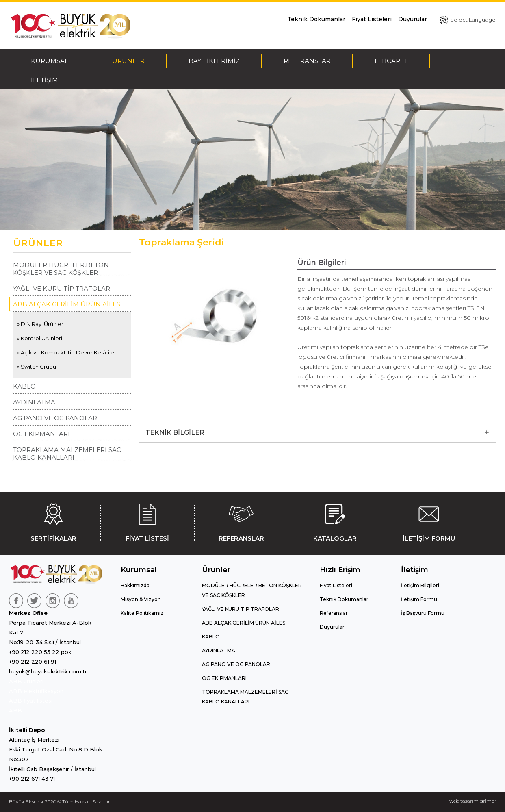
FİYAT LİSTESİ (147, 521)
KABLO (24, 386)
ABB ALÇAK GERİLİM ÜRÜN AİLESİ (68, 304)
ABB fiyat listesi (31, 701)
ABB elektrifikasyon (36, 691)
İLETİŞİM (44, 80)
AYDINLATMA (34, 402)
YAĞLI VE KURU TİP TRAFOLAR (62, 288)
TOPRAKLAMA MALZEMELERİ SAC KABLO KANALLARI (67, 454)
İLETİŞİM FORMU (429, 521)
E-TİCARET (391, 61)
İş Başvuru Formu (423, 613)
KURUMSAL (50, 61)
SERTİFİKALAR (54, 521)
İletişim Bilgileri (420, 585)
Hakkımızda (135, 585)
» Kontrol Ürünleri (40, 338)
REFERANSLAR (307, 61)
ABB (15, 710)
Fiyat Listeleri (372, 19)
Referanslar (334, 613)
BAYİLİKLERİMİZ (214, 61)
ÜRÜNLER (128, 61)
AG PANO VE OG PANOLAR (55, 418)
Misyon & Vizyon (141, 599)
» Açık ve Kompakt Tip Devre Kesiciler (67, 352)
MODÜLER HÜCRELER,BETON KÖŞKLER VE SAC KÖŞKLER (61, 269)
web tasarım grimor (473, 801)
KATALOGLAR (335, 521)
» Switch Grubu (37, 367)
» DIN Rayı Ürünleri (41, 324)
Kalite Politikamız (142, 613)
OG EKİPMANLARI (41, 434)
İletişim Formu (419, 599)
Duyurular (413, 19)
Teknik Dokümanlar (316, 19)
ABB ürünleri (26, 681)
